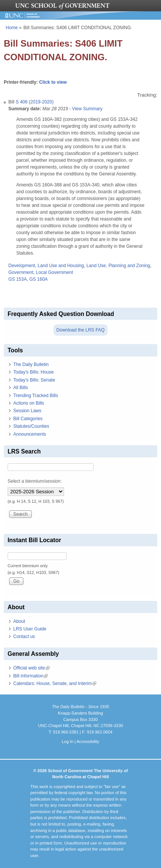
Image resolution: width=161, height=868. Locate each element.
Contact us (24, 637)
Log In (68, 741)
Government (21, 272)
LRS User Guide (30, 629)
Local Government (55, 272)
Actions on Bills (29, 403)
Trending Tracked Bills (36, 396)
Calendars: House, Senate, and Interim (55, 683)
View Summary (87, 109)
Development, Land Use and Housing (46, 266)
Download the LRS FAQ (80, 330)
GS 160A (38, 279)
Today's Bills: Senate (34, 380)
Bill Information (30, 676)
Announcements (30, 434)
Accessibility (88, 741)
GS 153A (18, 279)
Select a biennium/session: (35, 481)
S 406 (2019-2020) (34, 102)
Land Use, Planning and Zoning (118, 266)
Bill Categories (28, 419)
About (19, 621)
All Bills (21, 388)
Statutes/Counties (31, 426)
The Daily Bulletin (31, 364)
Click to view (53, 82)
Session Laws (27, 411)
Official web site (31, 668)
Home (12, 28)
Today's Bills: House (34, 372)
